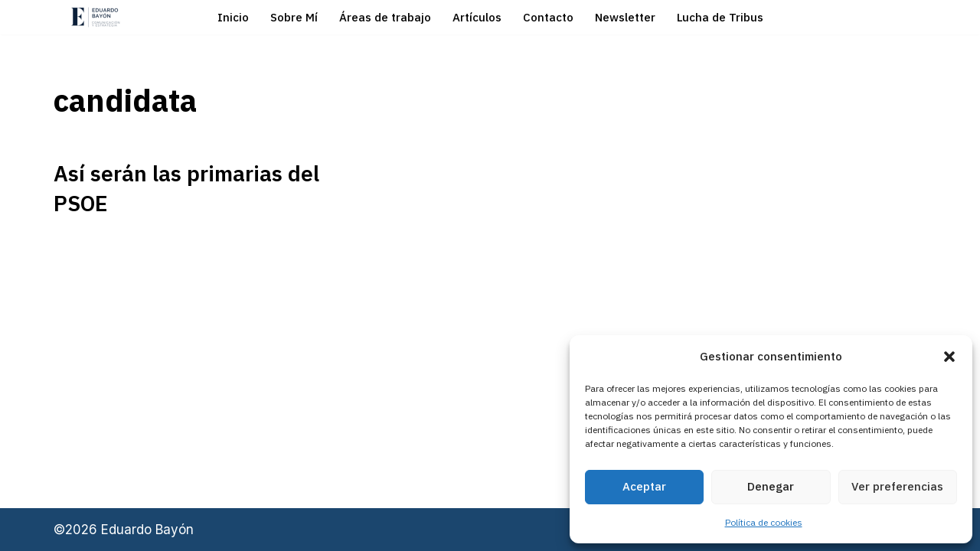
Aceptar (644, 486)
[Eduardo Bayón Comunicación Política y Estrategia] (96, 17)
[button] (949, 357)
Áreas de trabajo (385, 17)
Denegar (771, 486)
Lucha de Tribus (720, 17)
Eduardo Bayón (147, 530)
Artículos (477, 17)
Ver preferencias (897, 486)
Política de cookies (764, 522)
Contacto (548, 17)
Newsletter (625, 17)
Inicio (233, 17)
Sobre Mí (294, 17)
